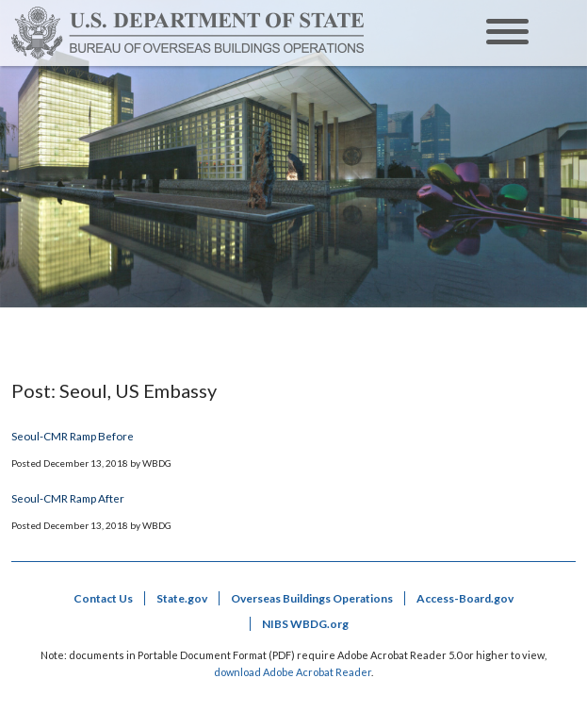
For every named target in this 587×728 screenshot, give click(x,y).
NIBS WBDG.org (305, 624)
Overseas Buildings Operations (312, 598)
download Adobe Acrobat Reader (293, 672)
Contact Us (103, 598)
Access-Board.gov (465, 598)
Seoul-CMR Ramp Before (73, 436)
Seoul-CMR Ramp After (68, 498)
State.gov (182, 598)
